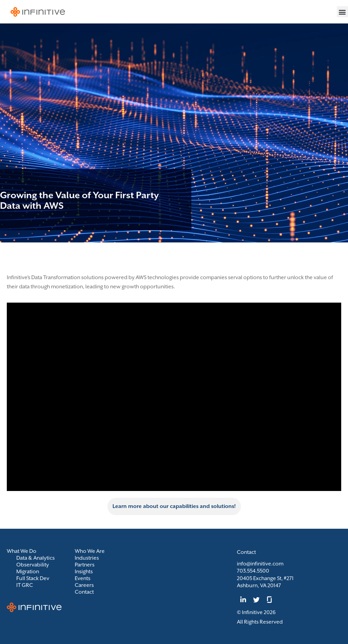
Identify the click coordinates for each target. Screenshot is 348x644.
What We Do (23, 551)
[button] (342, 12)
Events (83, 578)
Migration (28, 572)
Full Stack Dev (33, 578)
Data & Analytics (36, 558)
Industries (87, 558)
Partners (85, 565)
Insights (84, 572)
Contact (84, 592)
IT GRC (25, 585)
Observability (33, 565)
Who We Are (90, 551)
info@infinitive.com (260, 564)
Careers (84, 585)
